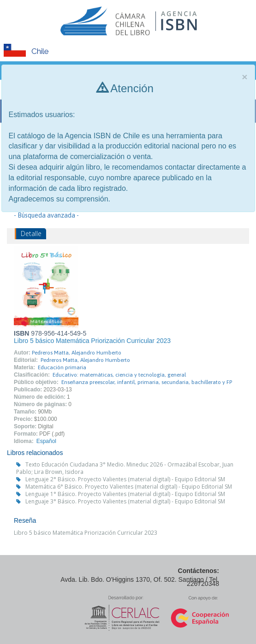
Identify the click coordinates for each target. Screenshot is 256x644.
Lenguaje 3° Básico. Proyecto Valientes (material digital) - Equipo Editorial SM (125, 501)
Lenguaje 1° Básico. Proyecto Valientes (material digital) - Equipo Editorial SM (125, 494)
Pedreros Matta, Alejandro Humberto (77, 353)
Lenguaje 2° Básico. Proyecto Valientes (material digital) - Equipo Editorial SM (125, 479)
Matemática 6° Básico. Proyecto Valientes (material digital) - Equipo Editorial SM (129, 487)
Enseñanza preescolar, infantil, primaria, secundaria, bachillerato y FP (147, 382)
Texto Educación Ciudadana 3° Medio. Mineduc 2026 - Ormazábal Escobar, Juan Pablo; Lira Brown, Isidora (125, 468)
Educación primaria (62, 367)
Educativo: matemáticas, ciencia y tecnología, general (119, 375)
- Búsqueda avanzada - (46, 215)
